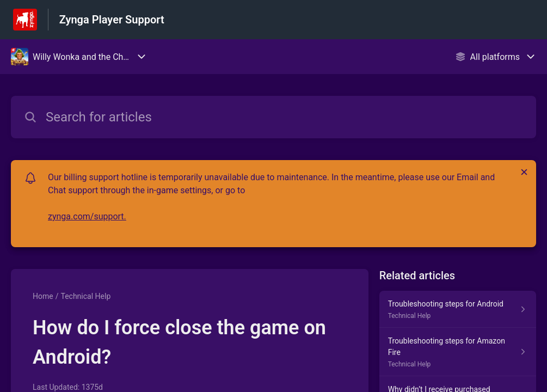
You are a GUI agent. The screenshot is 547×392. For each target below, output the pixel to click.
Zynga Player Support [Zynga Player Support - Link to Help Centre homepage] (112, 20)
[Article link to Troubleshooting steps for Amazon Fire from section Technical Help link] (458, 352)
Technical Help (85, 296)
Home (43, 296)
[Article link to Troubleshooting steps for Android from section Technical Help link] (458, 309)
